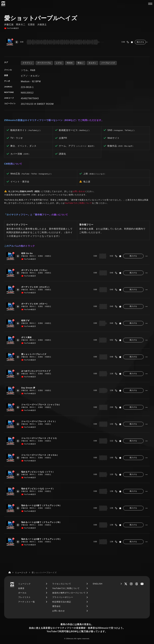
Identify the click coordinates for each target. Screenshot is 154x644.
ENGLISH (98, 584)
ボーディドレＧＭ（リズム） (37, 270)
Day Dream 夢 (30, 388)
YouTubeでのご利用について (78, 203)
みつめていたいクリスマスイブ (38, 371)
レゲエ (59, 63)
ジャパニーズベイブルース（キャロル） (42, 455)
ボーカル (22, 593)
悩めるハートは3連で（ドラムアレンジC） (44, 539)
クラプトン (28, 63)
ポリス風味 (28, 337)
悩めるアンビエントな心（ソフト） (40, 472)
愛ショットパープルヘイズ (35, 354)
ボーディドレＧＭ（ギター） (37, 304)
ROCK (70, 63)
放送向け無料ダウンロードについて (69, 593)
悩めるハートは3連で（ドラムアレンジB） (44, 522)
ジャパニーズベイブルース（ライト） (41, 421)
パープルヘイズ (108, 63)
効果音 (21, 588)
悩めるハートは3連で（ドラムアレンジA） (44, 505)
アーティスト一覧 (27, 602)
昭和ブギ (27, 320)
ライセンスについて (62, 584)
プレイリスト (24, 597)
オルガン (92, 63)
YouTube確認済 (11, 28)
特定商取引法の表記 (62, 602)
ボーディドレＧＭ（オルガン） (38, 287)
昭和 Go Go (28, 253)
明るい (81, 63)
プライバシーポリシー (63, 597)
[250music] (3, 4)
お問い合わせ (79, 191)
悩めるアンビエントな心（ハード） (40, 489)
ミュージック (24, 584)
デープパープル (44, 63)
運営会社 (56, 606)
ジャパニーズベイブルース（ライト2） (42, 438)
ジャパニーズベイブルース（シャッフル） (43, 404)
